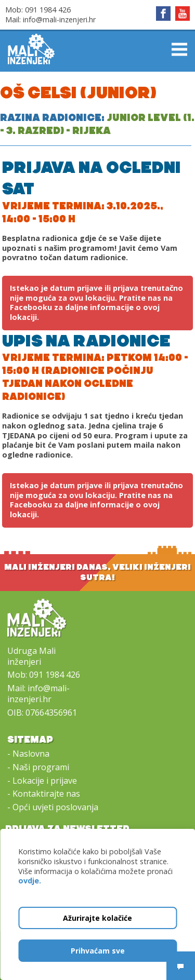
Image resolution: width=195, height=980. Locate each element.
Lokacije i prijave (45, 781)
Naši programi (41, 767)
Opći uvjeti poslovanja (55, 807)
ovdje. (30, 881)
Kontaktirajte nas (46, 794)
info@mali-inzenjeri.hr (59, 19)
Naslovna (31, 754)
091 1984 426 (48, 10)
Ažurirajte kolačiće (97, 918)
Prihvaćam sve (98, 951)
